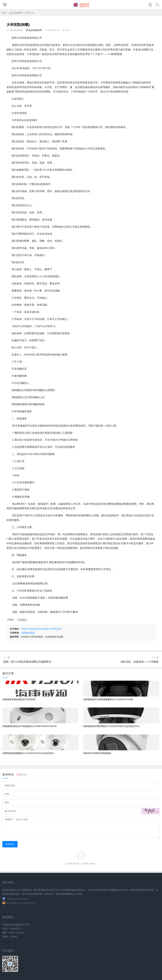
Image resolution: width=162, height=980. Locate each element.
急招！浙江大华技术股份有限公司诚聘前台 (27, 662)
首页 (4, 13)
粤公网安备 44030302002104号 (21, 903)
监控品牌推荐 (16, 13)
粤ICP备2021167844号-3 (19, 899)
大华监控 (22, 620)
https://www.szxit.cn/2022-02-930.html (42, 629)
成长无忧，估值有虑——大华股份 (140, 662)
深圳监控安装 (28, 633)
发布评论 (10, 844)
